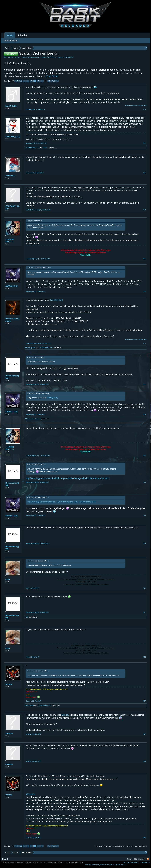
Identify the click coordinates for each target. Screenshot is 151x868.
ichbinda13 (10, 176)
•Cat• (8, 579)
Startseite (142, 859)
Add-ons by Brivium (106, 865)
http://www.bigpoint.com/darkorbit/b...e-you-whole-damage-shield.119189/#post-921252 (68, 478)
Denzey (9, 684)
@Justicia (31, 794)
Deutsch (5, 859)
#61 (145, 109)
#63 (145, 173)
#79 (145, 761)
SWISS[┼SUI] (11, 286)
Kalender (22, 35)
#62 (145, 143)
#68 (145, 384)
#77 (145, 701)
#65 (145, 259)
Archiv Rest (26, 57)
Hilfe (135, 859)
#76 (145, 657)
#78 (145, 734)
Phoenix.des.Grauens (12, 320)
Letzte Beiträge (10, 41)
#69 (145, 414)
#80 (145, 838)
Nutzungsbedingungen (131, 863)
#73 (145, 544)
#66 (145, 291)
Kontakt (129, 859)
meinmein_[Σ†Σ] (13, 137)
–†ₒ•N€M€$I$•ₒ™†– (32, 148)
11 (49, 81)
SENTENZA (30, 705)
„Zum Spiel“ (52, 76)
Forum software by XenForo (22, 863)
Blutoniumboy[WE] (12, 377)
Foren (10, 36)
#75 (145, 612)
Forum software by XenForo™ (63, 863)
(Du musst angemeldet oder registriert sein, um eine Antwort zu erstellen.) (121, 846)
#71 (145, 482)
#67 (145, 343)
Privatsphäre (145, 863)
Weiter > (55, 81)
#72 (145, 515)
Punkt (45, 148)
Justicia (9, 734)
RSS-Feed (148, 859)
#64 (145, 210)
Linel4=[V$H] (11, 106)
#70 (145, 456)
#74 (145, 588)
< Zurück (18, 81)
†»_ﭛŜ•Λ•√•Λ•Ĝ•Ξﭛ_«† (48, 57)
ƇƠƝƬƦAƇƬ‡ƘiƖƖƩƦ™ (13, 207)
